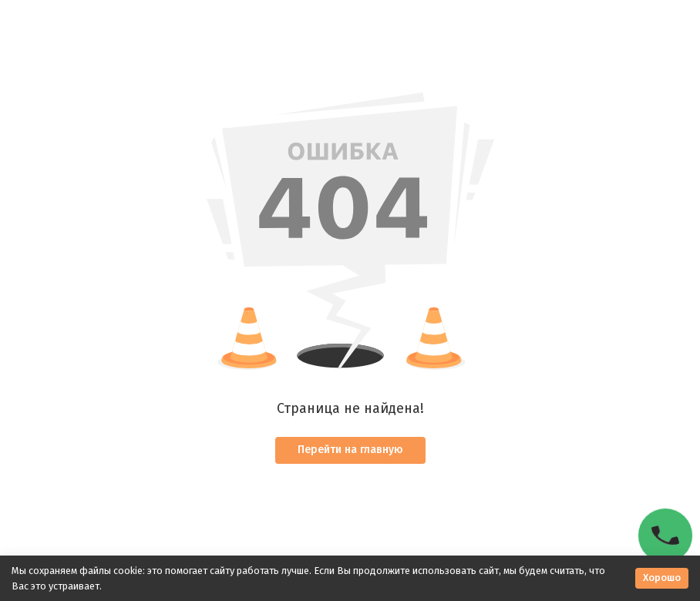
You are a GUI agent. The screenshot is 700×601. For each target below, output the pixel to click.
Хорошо (662, 577)
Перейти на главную (350, 450)
